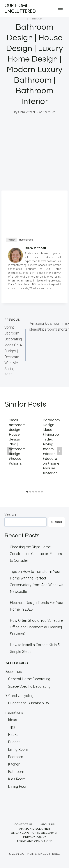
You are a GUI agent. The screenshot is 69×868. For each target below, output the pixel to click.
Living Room (18, 749)
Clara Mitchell (27, 112)
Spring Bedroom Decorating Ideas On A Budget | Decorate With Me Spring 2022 (13, 345)
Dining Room (18, 786)
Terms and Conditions (34, 841)
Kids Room (17, 779)
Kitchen (14, 764)
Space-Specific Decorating (29, 686)
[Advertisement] (34, 154)
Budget (14, 742)
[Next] (59, 451)
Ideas (13, 720)
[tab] (27, 492)
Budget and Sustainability (29, 703)
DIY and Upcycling (19, 696)
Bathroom (35, 19)
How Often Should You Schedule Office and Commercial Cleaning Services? (36, 627)
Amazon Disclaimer (34, 829)
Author (11, 240)
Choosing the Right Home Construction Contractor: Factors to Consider (36, 554)
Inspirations (14, 712)
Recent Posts (26, 240)
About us (47, 824)
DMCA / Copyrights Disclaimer (35, 833)
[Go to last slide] (10, 451)
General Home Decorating (29, 679)
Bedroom (16, 757)
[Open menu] (60, 8)
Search (10, 514)
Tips (11, 727)
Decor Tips (13, 672)
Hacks (13, 735)
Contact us (24, 824)
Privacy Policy (34, 837)
